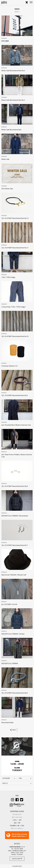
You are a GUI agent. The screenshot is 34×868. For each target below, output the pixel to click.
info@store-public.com (19, 851)
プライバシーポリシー (17, 828)
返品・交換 (17, 823)
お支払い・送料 (17, 820)
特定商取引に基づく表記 (17, 826)
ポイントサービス (17, 817)
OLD (13, 730)
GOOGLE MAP (17, 859)
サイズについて (17, 814)
